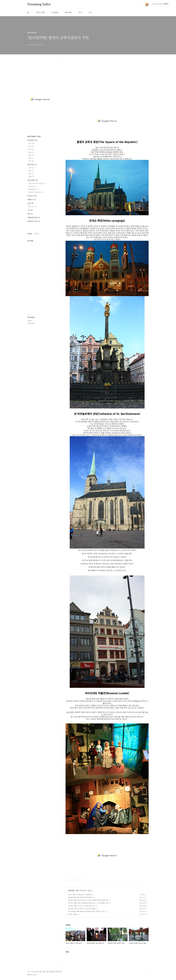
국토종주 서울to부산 (36, 192)
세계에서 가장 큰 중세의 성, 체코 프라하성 (82, 909)
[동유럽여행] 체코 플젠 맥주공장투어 (80, 897)
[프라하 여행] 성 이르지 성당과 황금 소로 (81, 906)
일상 (31, 203)
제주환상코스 (34, 189)
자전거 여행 (40, 12)
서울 (31, 143)
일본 (31, 171)
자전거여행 (33, 180)
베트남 (31, 177)
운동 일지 (33, 206)
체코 (77, 890)
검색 (142, 4)
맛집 (31, 161)
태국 (31, 174)
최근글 (30, 234)
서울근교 (32, 186)
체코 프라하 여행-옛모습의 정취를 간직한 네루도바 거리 (86, 911)
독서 (80, 12)
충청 (31, 152)
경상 (31, 155)
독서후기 (32, 196)
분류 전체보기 (34, 136)
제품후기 (32, 200)
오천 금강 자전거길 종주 (37, 183)
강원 (31, 149)
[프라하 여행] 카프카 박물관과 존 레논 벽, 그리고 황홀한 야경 (88, 903)
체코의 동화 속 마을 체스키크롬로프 (80, 895)
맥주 (30, 214)
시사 (90, 12)
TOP (147, 972)
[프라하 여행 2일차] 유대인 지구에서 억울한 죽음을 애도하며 (88, 900)
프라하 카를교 (73, 914)
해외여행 (68, 12)
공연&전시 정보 (34, 221)
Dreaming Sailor (39, 4)
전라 (31, 158)
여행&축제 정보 (34, 217)
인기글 (36, 234)
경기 (31, 146)
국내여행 (55, 12)
